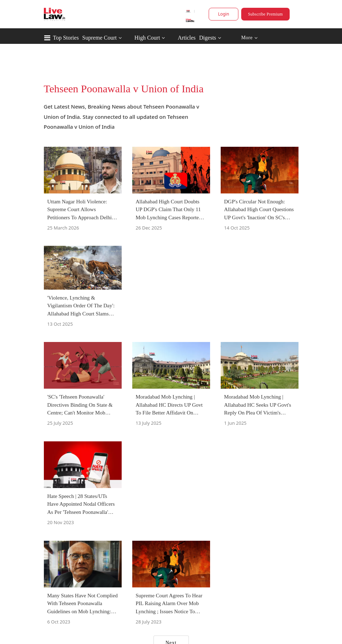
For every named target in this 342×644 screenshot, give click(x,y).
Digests (208, 38)
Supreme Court (100, 38)
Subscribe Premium (265, 14)
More (249, 38)
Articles (187, 38)
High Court (147, 38)
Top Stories (66, 38)
